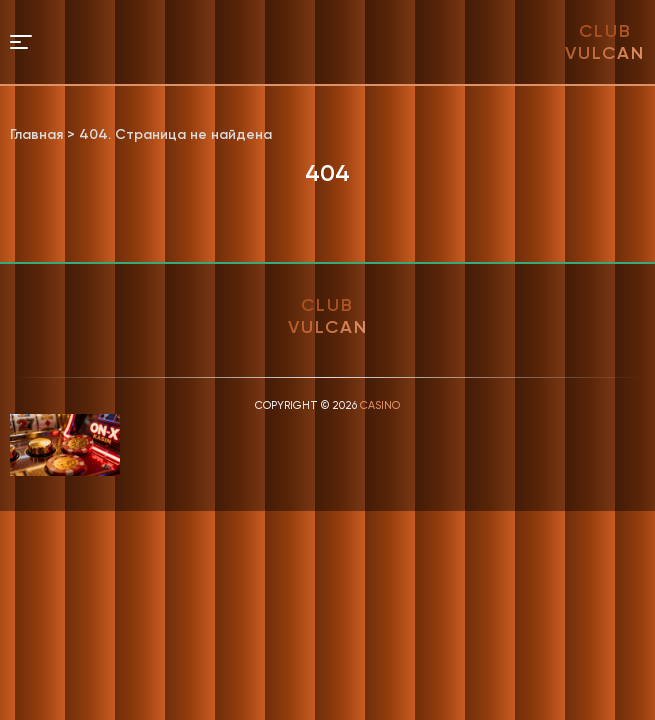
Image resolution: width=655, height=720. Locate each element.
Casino (380, 405)
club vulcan (605, 42)
